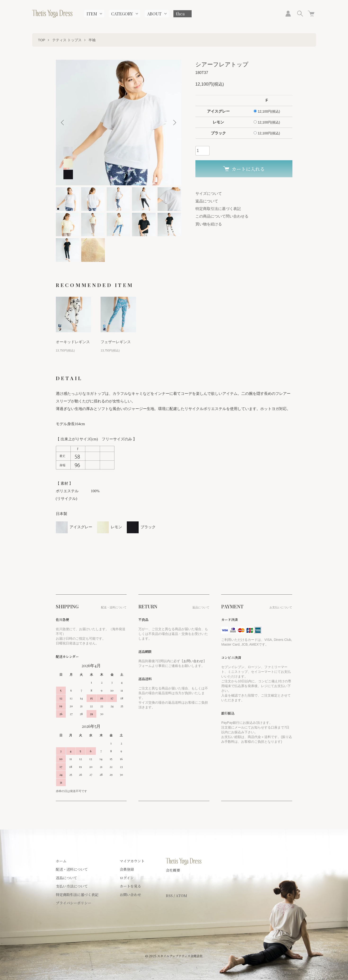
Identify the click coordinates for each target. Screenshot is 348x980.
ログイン (127, 878)
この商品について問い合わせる (222, 216)
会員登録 (127, 869)
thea (180, 14)
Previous (63, 123)
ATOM (181, 896)
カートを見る (130, 886)
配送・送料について (72, 869)
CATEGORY (122, 14)
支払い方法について (72, 886)
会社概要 (173, 870)
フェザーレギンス (116, 342)
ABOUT (154, 14)
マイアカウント (132, 861)
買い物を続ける (209, 224)
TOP (42, 40)
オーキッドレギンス (73, 342)
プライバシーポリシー (74, 903)
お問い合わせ (193, 661)
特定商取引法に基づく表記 (218, 209)
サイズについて (209, 194)
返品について (207, 201)
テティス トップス (67, 40)
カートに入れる (244, 169)
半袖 (92, 40)
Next (174, 123)
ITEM (92, 14)
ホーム (61, 861)
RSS (169, 896)
